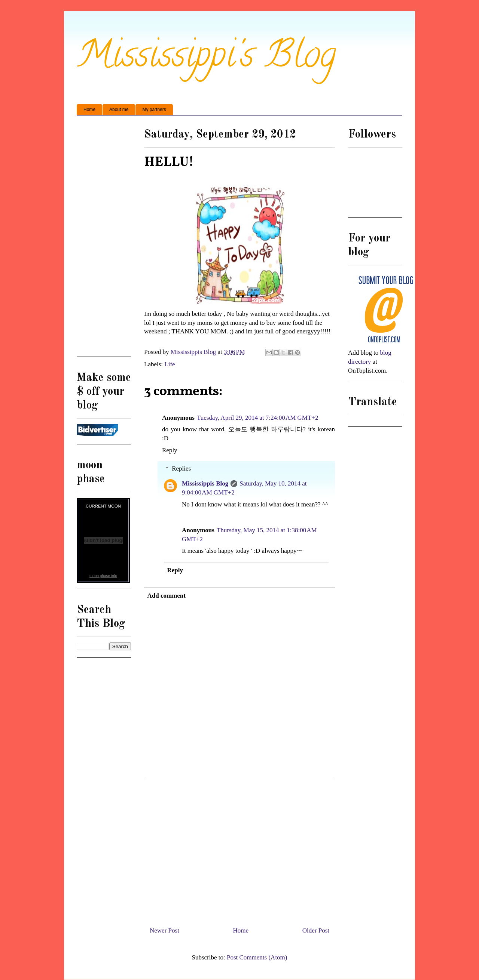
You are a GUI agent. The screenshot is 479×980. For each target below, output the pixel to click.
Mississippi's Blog (206, 58)
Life (170, 364)
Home (89, 110)
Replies (181, 469)
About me (119, 110)
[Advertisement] (239, 850)
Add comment (167, 596)
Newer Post (164, 930)
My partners (154, 110)
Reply (170, 450)
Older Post (316, 930)
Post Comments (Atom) (257, 957)
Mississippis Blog (205, 483)
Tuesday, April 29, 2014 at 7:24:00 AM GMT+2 (258, 418)
